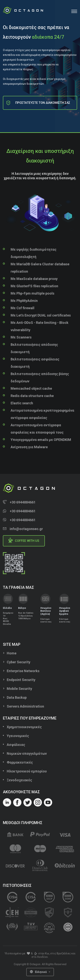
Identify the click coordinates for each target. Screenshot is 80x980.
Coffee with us (24, 540)
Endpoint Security (21, 680)
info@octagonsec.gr (26, 529)
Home (12, 653)
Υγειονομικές (18, 736)
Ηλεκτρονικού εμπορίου (27, 771)
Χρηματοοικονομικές (24, 727)
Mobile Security (19, 689)
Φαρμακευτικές (20, 762)
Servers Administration (25, 706)
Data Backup (17, 697)
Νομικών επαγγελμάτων (27, 753)
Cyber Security (19, 662)
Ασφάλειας (16, 745)
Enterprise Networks (23, 671)
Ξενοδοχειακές (19, 780)
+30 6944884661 (23, 502)
